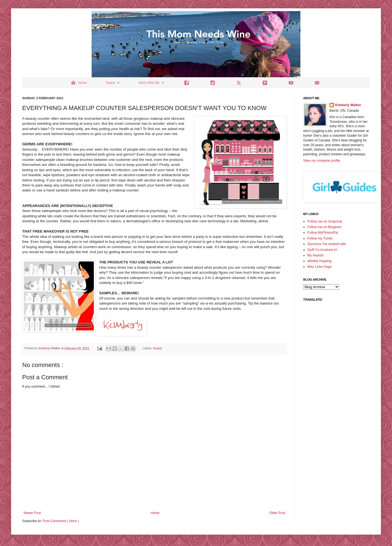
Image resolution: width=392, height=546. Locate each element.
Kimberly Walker (348, 105)
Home (155, 513)
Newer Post (32, 513)
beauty (158, 348)
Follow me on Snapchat (325, 221)
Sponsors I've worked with (327, 244)
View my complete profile (322, 161)
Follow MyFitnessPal (323, 233)
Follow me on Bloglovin (324, 227)
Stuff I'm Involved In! (322, 250)
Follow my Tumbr (320, 238)
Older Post (277, 513)
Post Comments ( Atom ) (61, 521)
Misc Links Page (319, 267)
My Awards (315, 255)
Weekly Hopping (319, 261)
